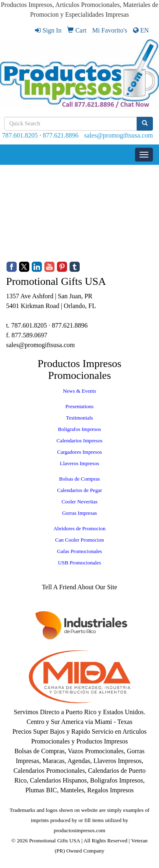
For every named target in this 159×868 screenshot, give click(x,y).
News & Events (80, 391)
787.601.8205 (20, 135)
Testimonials (79, 418)
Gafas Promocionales (79, 551)
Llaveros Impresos (79, 463)
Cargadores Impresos (80, 452)
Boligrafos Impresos (80, 429)
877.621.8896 (61, 135)
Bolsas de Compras (79, 479)
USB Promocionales (80, 563)
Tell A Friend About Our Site (79, 587)
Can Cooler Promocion (80, 540)
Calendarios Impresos (79, 441)
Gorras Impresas (80, 513)
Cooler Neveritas (79, 502)
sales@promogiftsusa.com (119, 135)
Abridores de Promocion (80, 528)
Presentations (79, 406)
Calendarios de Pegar (79, 490)
